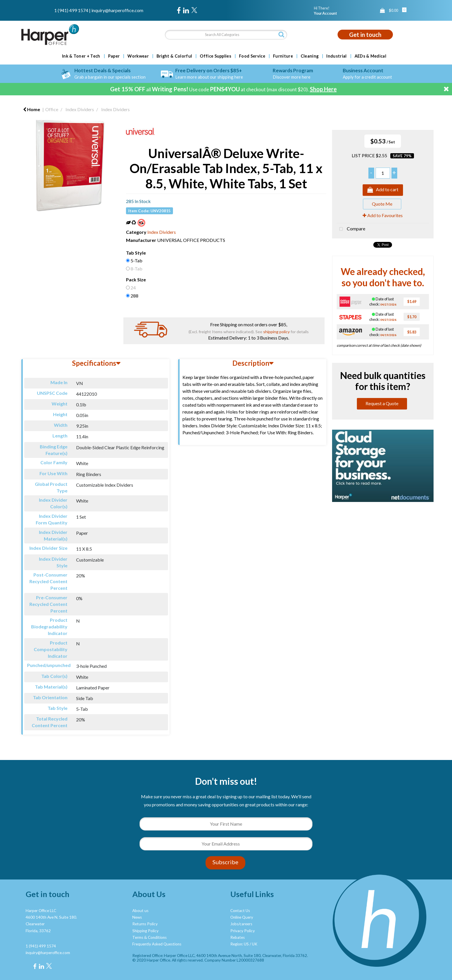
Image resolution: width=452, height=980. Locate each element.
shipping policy (276, 332)
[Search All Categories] (226, 35)
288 (134, 296)
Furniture (283, 56)
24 (133, 288)
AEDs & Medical (370, 56)
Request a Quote (382, 403)
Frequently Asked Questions (157, 944)
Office (52, 109)
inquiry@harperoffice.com (117, 10)
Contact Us (240, 911)
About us (140, 911)
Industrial (336, 56)
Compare (351, 229)
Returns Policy (145, 924)
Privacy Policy (243, 931)
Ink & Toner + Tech (81, 56)
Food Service (252, 56)
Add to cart (383, 190)
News (137, 917)
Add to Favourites (383, 215)
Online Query (242, 917)
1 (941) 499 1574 (71, 10)
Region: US (240, 944)
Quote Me (382, 204)
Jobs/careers (241, 924)
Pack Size (136, 279)
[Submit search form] (281, 34)
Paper (114, 56)
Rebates (238, 937)
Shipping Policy (145, 931)
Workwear (138, 56)
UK (255, 944)
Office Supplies (215, 56)
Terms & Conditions (149, 937)
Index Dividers (80, 109)
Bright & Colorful (174, 56)
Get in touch (365, 35)
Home (32, 109)
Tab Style (136, 253)
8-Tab (136, 269)
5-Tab (136, 260)
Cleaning (310, 56)
